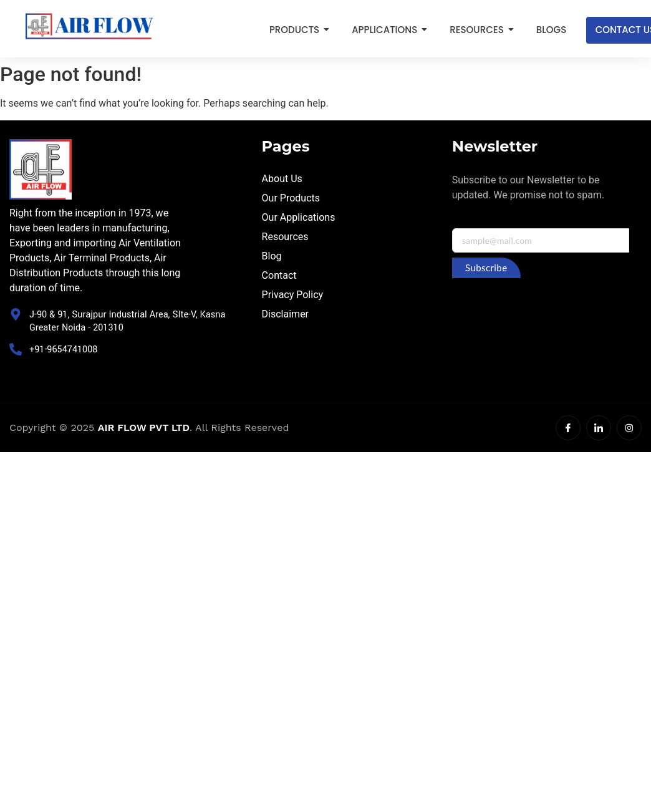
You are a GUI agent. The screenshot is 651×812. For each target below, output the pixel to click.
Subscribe (486, 268)
